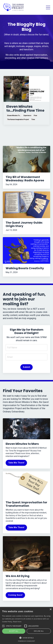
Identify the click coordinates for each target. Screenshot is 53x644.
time (33, 119)
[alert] (26, 625)
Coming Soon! (15, 595)
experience (27, 116)
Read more (17, 622)
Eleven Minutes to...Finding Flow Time (25, 109)
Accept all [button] (14, 631)
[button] (26, 638)
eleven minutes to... (14, 116)
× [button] (51, 609)
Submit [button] (26, 367)
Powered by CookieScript (26, 641)
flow (35, 116)
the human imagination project (18, 119)
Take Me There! (16, 463)
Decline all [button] (39, 631)
